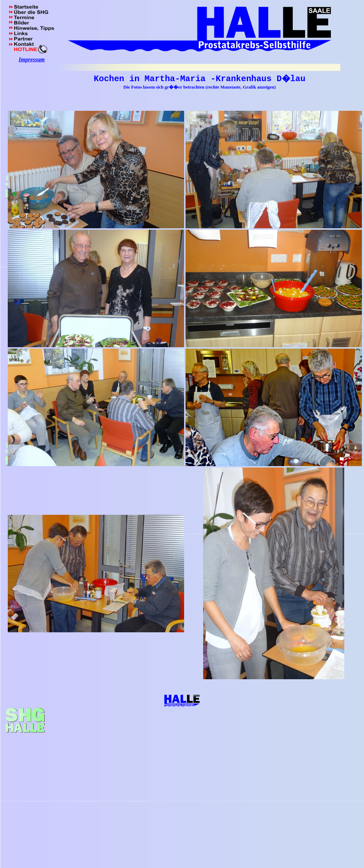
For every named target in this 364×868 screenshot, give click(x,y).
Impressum (32, 59)
